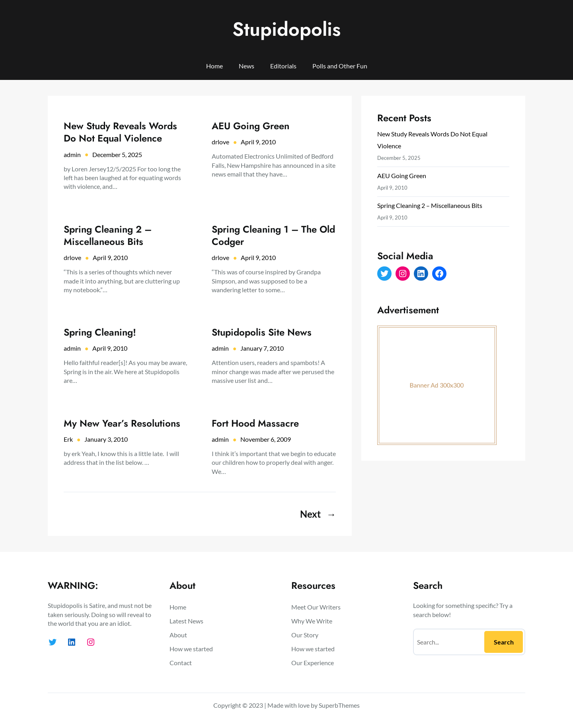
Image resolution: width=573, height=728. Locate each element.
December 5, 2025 (117, 154)
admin (72, 154)
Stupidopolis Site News (262, 332)
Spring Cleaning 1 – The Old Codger (273, 235)
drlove (220, 142)
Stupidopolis (286, 29)
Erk (68, 439)
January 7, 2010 (262, 348)
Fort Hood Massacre (255, 423)
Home (214, 66)
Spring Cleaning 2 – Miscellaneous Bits (108, 235)
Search (504, 642)
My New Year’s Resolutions (122, 423)
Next (318, 514)
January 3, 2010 (106, 439)
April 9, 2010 (258, 142)
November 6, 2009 (266, 439)
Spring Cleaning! (100, 332)
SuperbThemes (339, 705)
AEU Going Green (250, 126)
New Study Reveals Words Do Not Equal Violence (120, 132)
